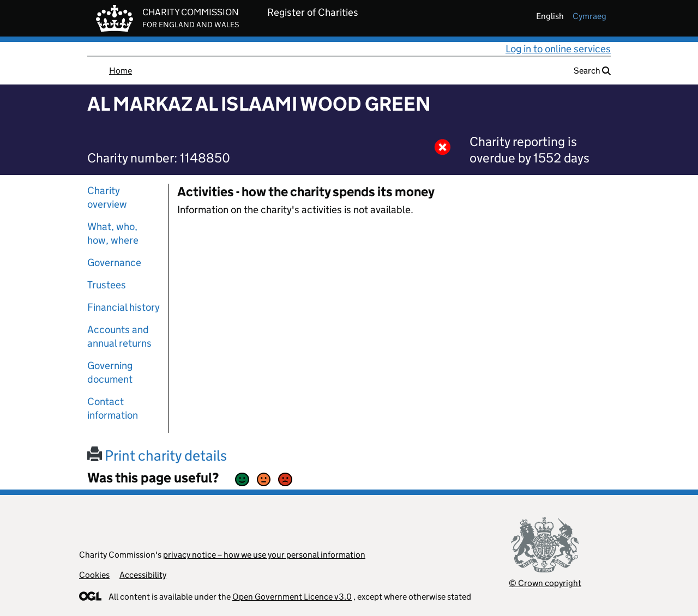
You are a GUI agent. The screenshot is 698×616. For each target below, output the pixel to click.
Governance (114, 262)
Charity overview (107, 197)
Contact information (113, 408)
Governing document (110, 372)
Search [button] (592, 71)
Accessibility (143, 575)
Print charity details (157, 455)
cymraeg (589, 16)
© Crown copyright (545, 583)
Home (121, 71)
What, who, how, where (113, 233)
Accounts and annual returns (119, 336)
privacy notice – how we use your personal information (264, 555)
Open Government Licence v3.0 (292, 597)
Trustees (107, 285)
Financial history (124, 307)
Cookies (94, 575)
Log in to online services (558, 49)
